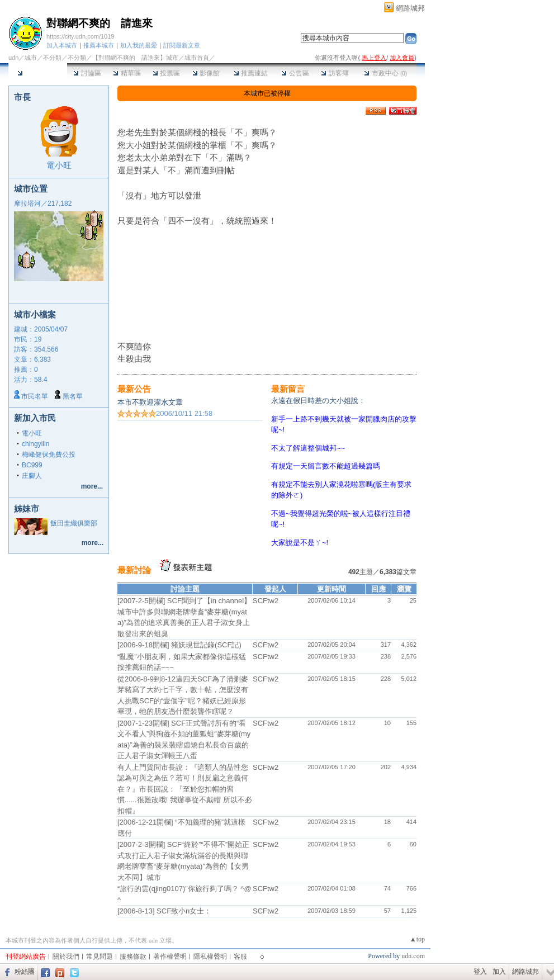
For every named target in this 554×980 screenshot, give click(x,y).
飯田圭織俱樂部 (74, 523)
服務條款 (133, 957)
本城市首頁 (38, 73)
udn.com (413, 956)
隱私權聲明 (210, 957)
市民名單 (35, 396)
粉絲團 (25, 972)
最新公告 (134, 389)
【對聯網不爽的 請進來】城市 (135, 58)
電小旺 (59, 165)
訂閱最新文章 (182, 45)
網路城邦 (410, 8)
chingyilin (35, 444)
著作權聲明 (170, 957)
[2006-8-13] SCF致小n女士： (164, 911)
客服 (240, 957)
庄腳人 (32, 476)
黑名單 (73, 396)
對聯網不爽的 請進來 (100, 23)
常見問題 (100, 957)
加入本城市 (62, 45)
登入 (480, 972)
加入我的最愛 (139, 45)
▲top (417, 939)
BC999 (32, 465)
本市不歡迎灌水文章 (150, 402)
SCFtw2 (266, 601)
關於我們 (66, 957)
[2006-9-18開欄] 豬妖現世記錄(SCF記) (179, 645)
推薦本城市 (99, 45)
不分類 (52, 58)
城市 (31, 58)
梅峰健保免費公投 (49, 455)
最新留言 (288, 389)
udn (13, 58)
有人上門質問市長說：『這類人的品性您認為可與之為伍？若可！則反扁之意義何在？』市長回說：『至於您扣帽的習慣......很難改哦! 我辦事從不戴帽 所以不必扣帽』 (185, 789)
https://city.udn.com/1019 (80, 36)
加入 (499, 972)
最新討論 (134, 570)
